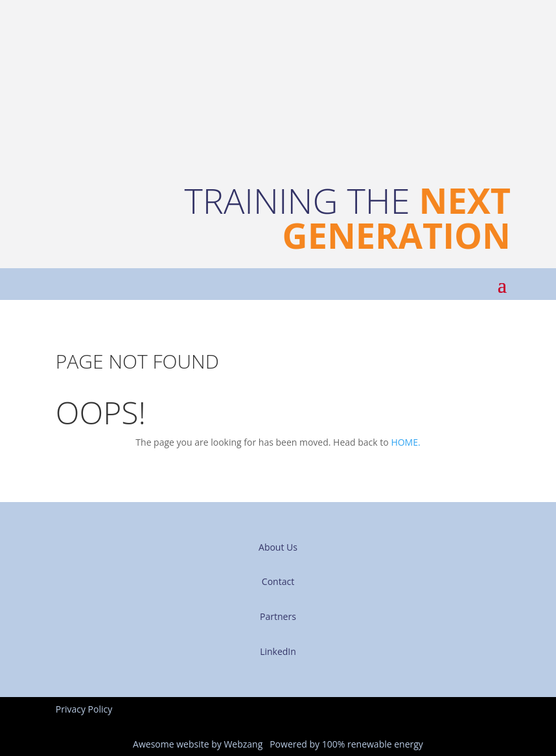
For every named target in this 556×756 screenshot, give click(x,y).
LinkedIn (278, 651)
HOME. (405, 442)
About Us (278, 547)
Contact (278, 581)
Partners (278, 616)
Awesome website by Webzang (198, 744)
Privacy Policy (84, 709)
